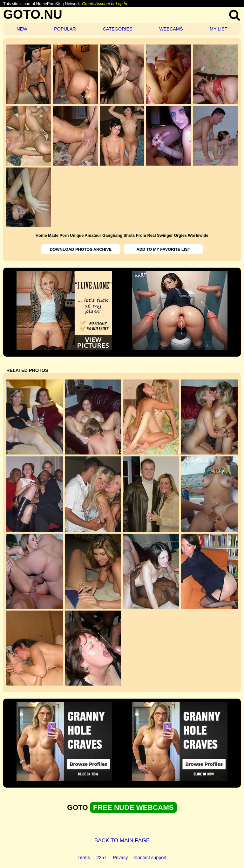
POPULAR (65, 29)
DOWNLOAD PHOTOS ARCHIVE (81, 249)
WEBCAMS (171, 29)
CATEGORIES (117, 29)
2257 (101, 858)
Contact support (150, 858)
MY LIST (219, 29)
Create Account (96, 4)
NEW (22, 29)
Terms (84, 858)
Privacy (120, 858)
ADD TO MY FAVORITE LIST (163, 249)
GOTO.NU (33, 14)
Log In (121, 4)
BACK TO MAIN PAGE (122, 840)
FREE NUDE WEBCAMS (133, 807)
